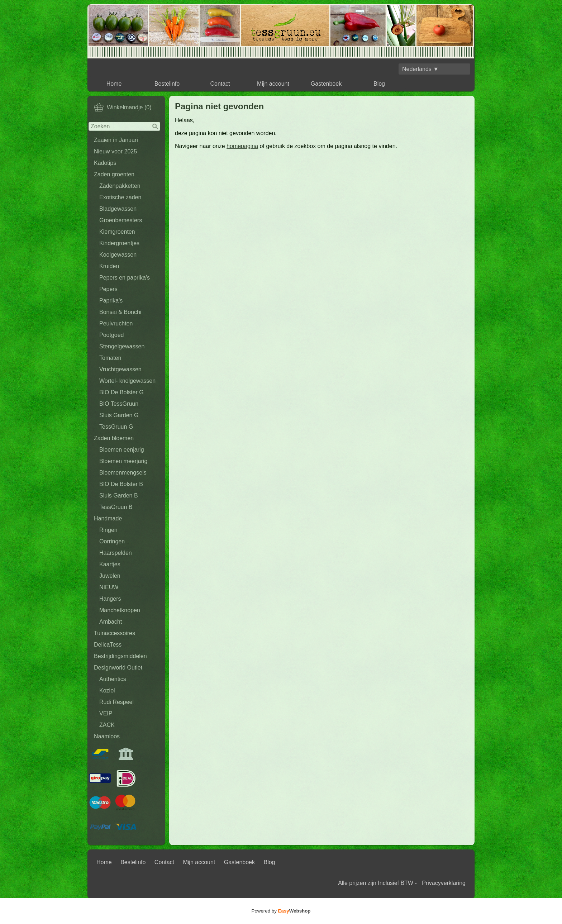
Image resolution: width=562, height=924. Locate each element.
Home (114, 84)
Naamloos (107, 736)
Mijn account (273, 84)
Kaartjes (110, 564)
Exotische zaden (120, 197)
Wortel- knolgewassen (127, 381)
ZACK (107, 725)
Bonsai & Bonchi (120, 312)
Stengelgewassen (122, 346)
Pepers (108, 289)
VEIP (106, 713)
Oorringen (112, 541)
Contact (220, 84)
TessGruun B (116, 507)
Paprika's (111, 301)
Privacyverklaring (444, 883)
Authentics (113, 679)
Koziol (107, 690)
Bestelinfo (167, 84)
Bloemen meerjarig (123, 461)
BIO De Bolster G (122, 392)
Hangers (110, 599)
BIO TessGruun (119, 404)
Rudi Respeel (116, 702)
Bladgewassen (118, 209)
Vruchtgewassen (120, 369)
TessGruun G (116, 427)
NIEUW (109, 587)
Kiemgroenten (117, 232)
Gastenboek (326, 84)
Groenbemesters (121, 220)
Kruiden (109, 266)
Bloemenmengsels (123, 473)
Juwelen (110, 576)
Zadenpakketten (120, 186)
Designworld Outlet (118, 668)
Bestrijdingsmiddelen (120, 656)
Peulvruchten (116, 323)
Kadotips (105, 163)
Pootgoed (112, 335)
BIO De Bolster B (121, 484)
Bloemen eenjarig (122, 450)
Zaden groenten (114, 174)
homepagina (242, 146)
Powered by (281, 911)
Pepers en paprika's (125, 278)
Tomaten (110, 358)
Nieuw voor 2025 (115, 151)
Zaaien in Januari (116, 140)
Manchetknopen (120, 610)
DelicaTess (108, 645)
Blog (379, 84)
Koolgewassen (118, 255)
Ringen (108, 530)
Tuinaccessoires (115, 633)
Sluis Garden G (119, 415)
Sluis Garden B (119, 496)
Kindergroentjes (119, 243)
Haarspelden (116, 553)
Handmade (108, 518)
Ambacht (111, 622)
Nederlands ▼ (420, 69)
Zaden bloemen (114, 438)
